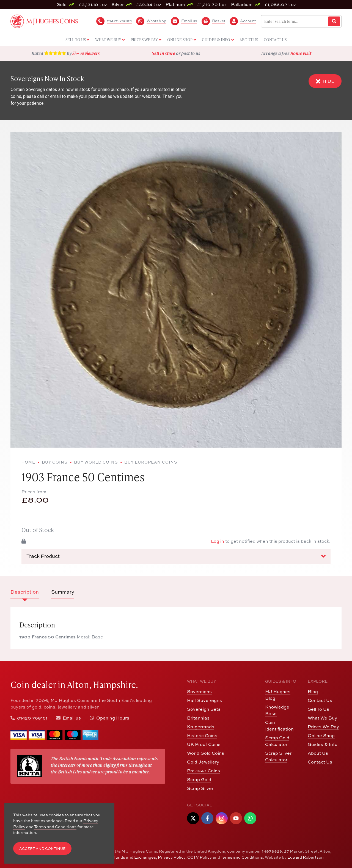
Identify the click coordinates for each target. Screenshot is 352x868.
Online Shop (321, 735)
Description (25, 592)
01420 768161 (32, 718)
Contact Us (320, 700)
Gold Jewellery (203, 762)
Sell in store (163, 53)
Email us (72, 718)
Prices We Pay (323, 727)
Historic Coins (202, 735)
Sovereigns (199, 691)
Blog (313, 691)
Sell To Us (318, 709)
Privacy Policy (172, 857)
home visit (301, 53)
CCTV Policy (200, 857)
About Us (318, 753)
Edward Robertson (306, 857)
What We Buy (322, 718)
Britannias (198, 718)
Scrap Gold (199, 779)
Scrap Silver (200, 788)
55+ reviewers (86, 53)
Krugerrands (201, 727)
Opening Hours (113, 718)
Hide (325, 81)
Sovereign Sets (204, 709)
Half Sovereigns (204, 700)
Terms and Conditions (242, 857)
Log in (218, 541)
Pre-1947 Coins (204, 771)
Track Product (176, 556)
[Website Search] (334, 21)
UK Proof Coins (204, 744)
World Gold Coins (206, 753)
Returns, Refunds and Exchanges (123, 857)
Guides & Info (323, 744)
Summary (63, 592)
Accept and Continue (42, 849)
